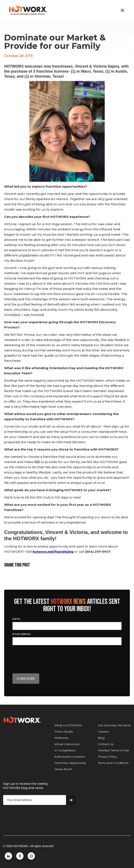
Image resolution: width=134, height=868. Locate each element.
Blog (101, 738)
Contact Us (106, 744)
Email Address (22, 634)
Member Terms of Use (113, 750)
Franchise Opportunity (70, 763)
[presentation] (44, 658)
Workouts (61, 738)
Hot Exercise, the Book (114, 725)
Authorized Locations (69, 757)
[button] (123, 10)
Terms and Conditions (113, 763)
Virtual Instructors (67, 744)
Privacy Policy (107, 757)
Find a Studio (64, 732)
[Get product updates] (35, 800)
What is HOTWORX (68, 725)
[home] (27, 10)
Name (16, 619)
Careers (103, 732)
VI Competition (65, 750)
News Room (63, 769)
